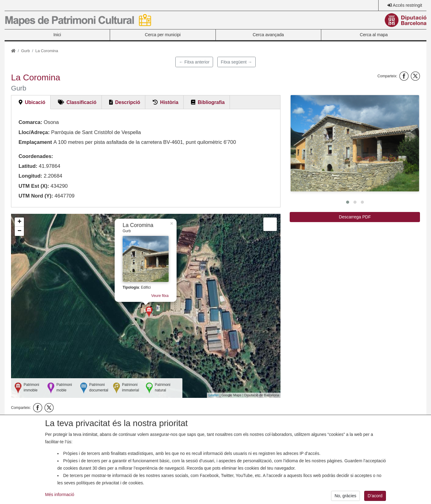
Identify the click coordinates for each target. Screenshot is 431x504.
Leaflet (214, 395)
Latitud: (28, 166)
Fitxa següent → (236, 62)
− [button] (19, 231)
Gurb (26, 51)
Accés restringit (407, 5)
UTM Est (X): (34, 186)
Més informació (60, 500)
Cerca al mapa (374, 35)
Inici (57, 35)
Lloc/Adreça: (34, 132)
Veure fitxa (160, 296)
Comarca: (30, 122)
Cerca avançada (268, 35)
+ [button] (19, 222)
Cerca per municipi (163, 35)
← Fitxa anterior (194, 62)
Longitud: (30, 176)
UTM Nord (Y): (36, 196)
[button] (355, 143)
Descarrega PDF (355, 217)
